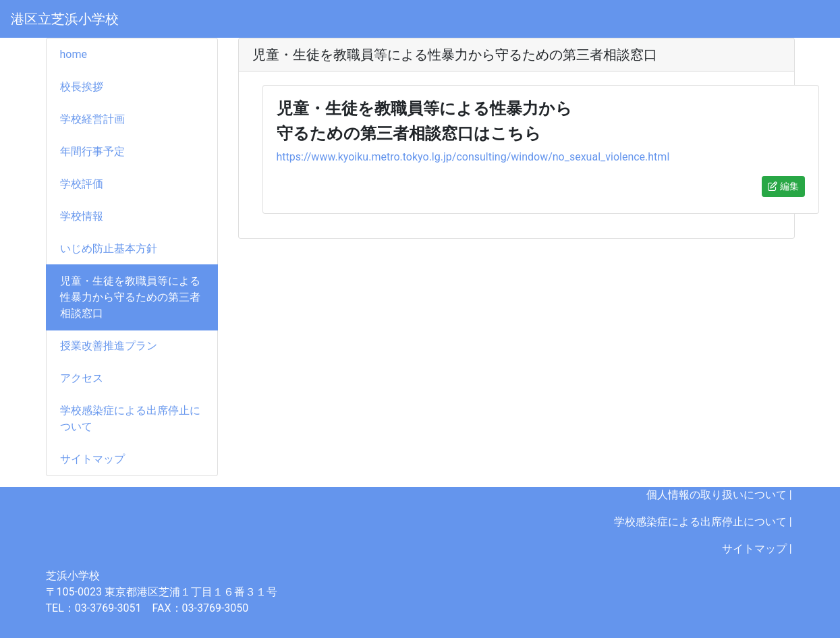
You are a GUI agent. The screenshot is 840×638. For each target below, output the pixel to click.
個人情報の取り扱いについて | (721, 495)
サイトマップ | (758, 549)
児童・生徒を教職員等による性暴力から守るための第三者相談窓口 (130, 297)
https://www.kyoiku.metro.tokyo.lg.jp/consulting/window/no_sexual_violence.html (473, 157)
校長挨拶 (82, 87)
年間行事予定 (92, 151)
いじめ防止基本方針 (109, 249)
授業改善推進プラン (109, 346)
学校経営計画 (92, 119)
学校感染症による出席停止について (130, 418)
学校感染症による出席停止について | (704, 522)
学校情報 (82, 216)
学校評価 (82, 184)
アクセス (82, 378)
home (74, 54)
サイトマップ (92, 459)
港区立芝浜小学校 (65, 19)
